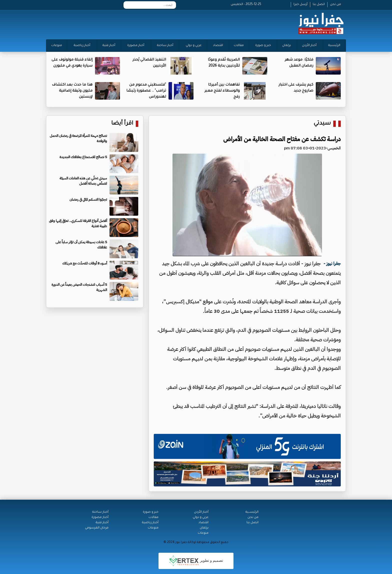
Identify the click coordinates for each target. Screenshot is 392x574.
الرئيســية (252, 512)
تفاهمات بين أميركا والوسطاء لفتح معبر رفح (222, 91)
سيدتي (322, 124)
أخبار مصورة (136, 46)
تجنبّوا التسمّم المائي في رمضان (88, 200)
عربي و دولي (194, 46)
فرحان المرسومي (97, 528)
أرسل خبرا (300, 5)
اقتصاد (218, 46)
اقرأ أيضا (122, 124)
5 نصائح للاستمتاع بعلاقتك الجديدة (83, 157)
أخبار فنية (109, 46)
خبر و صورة (263, 46)
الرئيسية (334, 46)
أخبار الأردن (309, 46)
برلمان (287, 46)
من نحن (335, 5)
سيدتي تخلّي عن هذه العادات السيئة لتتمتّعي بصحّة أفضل (83, 181)
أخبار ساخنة (165, 46)
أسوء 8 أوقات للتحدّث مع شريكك (85, 263)
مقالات (239, 46)
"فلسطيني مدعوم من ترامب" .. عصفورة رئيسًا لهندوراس (146, 91)
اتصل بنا (319, 5)
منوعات (57, 46)
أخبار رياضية (82, 46)
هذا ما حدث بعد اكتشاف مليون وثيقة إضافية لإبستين (72, 91)
